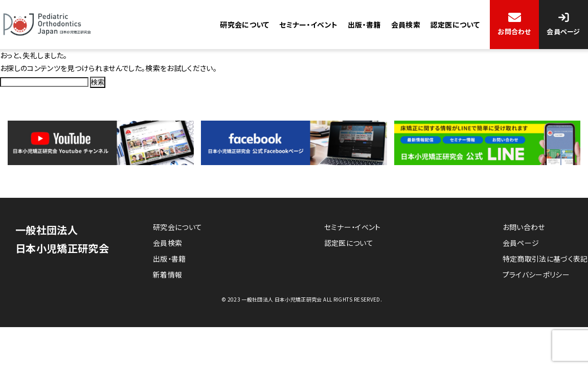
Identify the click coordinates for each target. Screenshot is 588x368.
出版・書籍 (364, 25)
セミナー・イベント (308, 25)
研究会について (244, 25)
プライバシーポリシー (536, 275)
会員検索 (405, 25)
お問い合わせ (524, 227)
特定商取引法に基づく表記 (545, 259)
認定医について (455, 25)
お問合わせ (514, 31)
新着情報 (167, 275)
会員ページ (563, 31)
